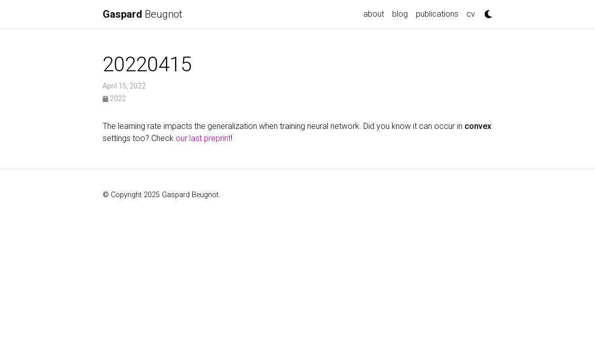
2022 (114, 99)
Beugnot (142, 14)
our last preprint (203, 138)
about (374, 14)
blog (400, 14)
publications (437, 14)
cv (471, 14)
